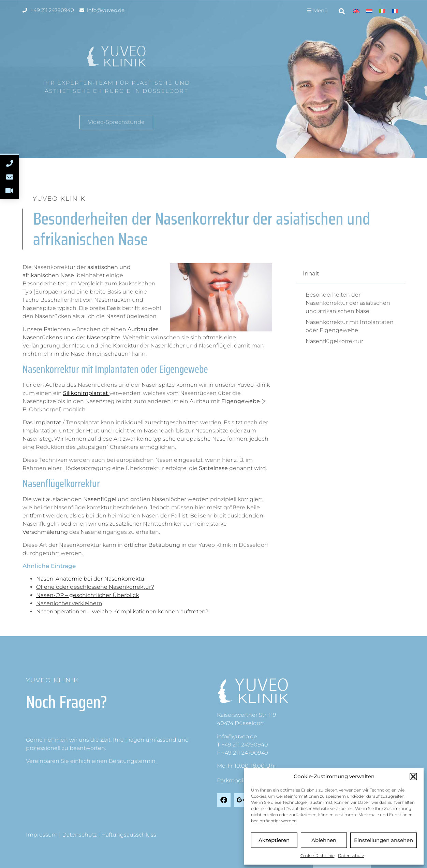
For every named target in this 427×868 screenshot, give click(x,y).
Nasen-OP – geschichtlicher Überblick (87, 595)
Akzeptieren (274, 840)
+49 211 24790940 (245, 745)
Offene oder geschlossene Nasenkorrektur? (95, 587)
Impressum (42, 835)
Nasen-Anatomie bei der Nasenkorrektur (91, 579)
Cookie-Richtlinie (318, 856)
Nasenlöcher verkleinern (69, 603)
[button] (413, 777)
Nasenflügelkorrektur (334, 341)
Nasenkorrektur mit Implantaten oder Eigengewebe (350, 326)
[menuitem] (356, 11)
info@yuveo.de (237, 736)
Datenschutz (351, 856)
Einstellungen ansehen (384, 840)
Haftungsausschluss (129, 835)
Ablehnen (324, 840)
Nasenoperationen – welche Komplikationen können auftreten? (122, 611)
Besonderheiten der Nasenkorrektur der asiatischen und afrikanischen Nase (348, 303)
